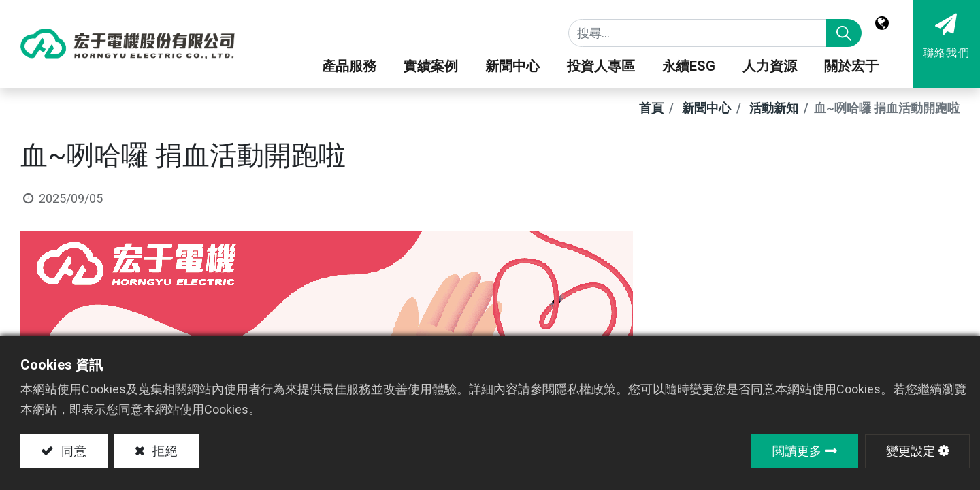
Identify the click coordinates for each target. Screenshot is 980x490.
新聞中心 (706, 108)
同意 (72, 451)
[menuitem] (770, 69)
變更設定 (911, 451)
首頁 (651, 108)
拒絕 (164, 451)
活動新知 (774, 108)
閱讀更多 (797, 451)
